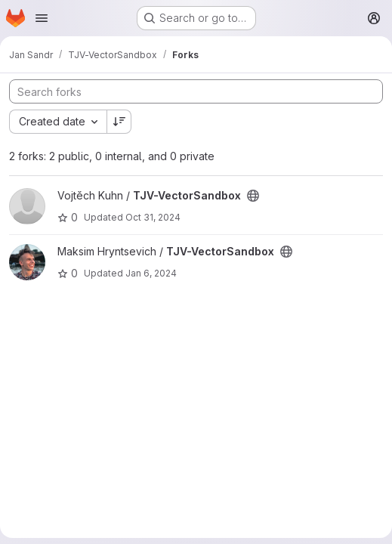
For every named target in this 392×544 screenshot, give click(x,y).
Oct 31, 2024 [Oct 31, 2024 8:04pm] (153, 217)
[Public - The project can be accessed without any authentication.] (253, 196)
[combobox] (58, 122)
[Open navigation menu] (42, 18)
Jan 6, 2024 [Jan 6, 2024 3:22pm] (151, 273)
